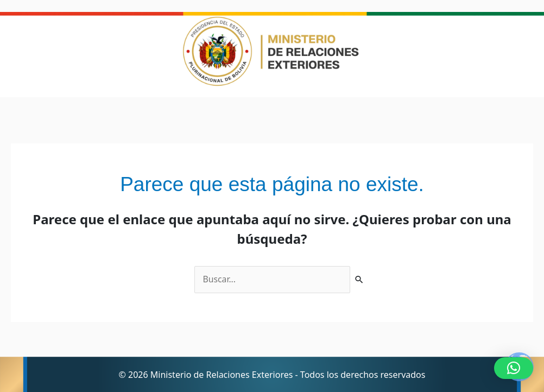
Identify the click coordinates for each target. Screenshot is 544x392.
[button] (514, 368)
